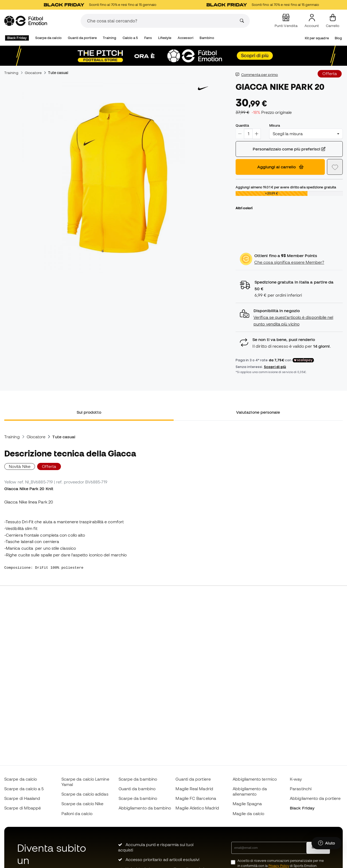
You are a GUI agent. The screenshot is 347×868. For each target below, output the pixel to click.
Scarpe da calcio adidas (85, 794)
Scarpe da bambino (138, 779)
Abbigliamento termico (255, 779)
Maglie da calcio (248, 813)
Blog (338, 38)
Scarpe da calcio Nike (83, 804)
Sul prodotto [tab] (89, 412)
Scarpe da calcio (48, 38)
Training (110, 38)
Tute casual (58, 73)
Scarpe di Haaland (22, 798)
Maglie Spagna (247, 804)
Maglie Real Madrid (194, 789)
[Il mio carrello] (333, 21)
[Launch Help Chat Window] (327, 843)
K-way (296, 779)
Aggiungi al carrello (280, 167)
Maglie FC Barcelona (196, 798)
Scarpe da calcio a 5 (24, 789)
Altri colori (244, 208)
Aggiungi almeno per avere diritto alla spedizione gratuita (286, 187)
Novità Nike (20, 466)
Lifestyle (165, 38)
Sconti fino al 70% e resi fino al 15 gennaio (105, 5)
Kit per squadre (317, 38)
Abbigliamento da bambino (145, 808)
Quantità (242, 125)
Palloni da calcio (77, 813)
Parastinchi (301, 789)
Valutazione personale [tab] (258, 412)
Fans (148, 38)
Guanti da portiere (82, 38)
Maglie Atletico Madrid (197, 808)
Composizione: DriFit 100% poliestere (45, 568)
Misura (274, 125)
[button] (289, 317)
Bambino (207, 38)
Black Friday (17, 38)
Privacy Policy (279, 866)
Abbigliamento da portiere (315, 798)
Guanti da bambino (137, 789)
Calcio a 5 (130, 38)
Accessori (186, 38)
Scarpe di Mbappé (23, 808)
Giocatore (33, 73)
